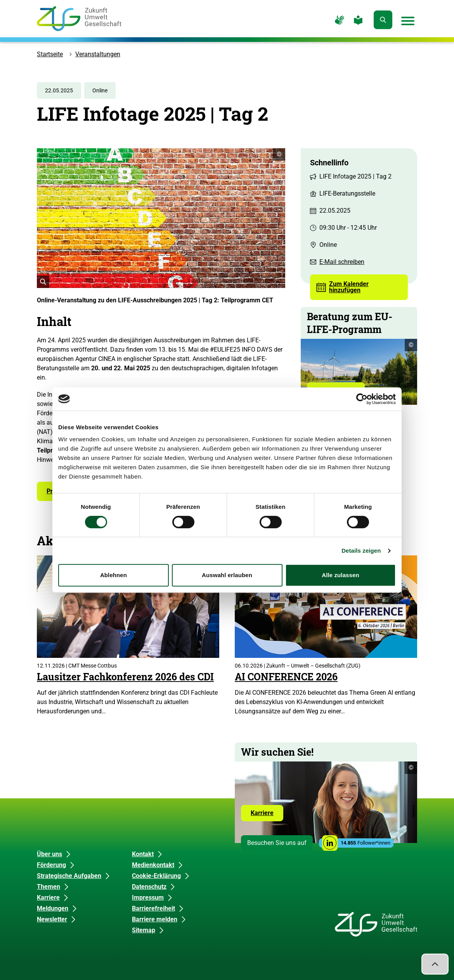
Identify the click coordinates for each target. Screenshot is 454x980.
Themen (49, 887)
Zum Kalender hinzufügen (349, 287)
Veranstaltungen (98, 54)
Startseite (50, 54)
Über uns (49, 854)
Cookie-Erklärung (156, 876)
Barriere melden (155, 919)
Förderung (51, 865)
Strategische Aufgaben (69, 876)
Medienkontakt (153, 865)
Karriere (267, 815)
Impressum (148, 898)
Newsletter (52, 919)
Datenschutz (149, 887)
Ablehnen (113, 575)
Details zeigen (361, 551)
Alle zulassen (340, 575)
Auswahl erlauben (227, 575)
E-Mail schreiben (342, 262)
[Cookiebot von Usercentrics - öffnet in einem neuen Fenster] (362, 399)
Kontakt (143, 854)
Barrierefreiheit (153, 908)
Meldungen (53, 908)
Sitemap (144, 930)
